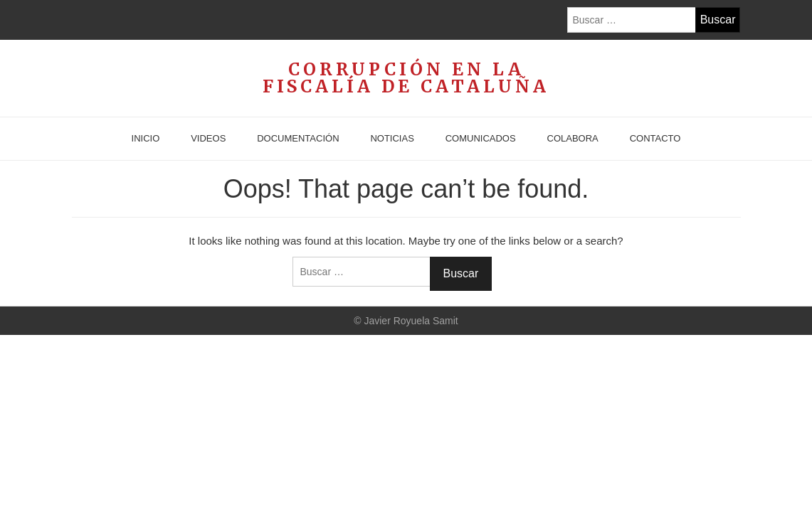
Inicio (146, 138)
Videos (208, 138)
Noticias (392, 138)
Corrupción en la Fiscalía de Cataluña (406, 78)
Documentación (298, 138)
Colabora (573, 138)
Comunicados (481, 138)
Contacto (655, 138)
